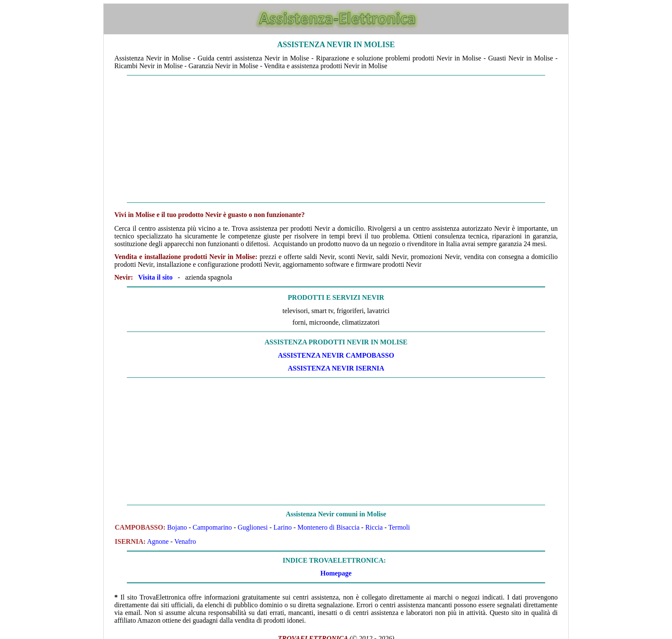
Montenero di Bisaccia (328, 527)
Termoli (399, 527)
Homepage (336, 573)
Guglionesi (252, 527)
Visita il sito (155, 277)
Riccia (374, 527)
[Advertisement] (336, 139)
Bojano (177, 527)
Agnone (158, 541)
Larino (283, 527)
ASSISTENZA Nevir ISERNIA (336, 368)
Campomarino (213, 527)
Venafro (185, 541)
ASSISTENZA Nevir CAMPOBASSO (336, 355)
